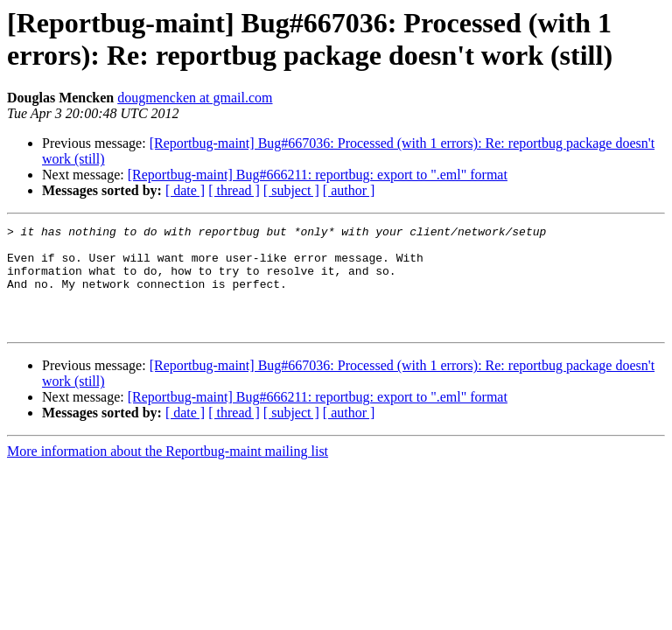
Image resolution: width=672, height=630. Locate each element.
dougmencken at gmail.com (195, 98)
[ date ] (185, 190)
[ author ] (349, 190)
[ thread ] (234, 190)
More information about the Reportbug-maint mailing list (168, 472)
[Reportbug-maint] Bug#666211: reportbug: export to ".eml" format (318, 175)
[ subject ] (291, 190)
